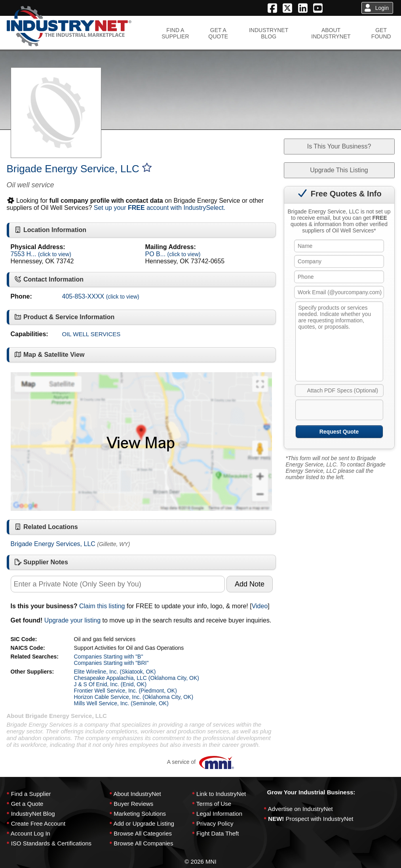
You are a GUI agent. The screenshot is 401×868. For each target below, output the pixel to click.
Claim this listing (102, 606)
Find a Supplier (31, 794)
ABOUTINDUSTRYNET (331, 33)
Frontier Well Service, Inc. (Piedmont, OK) (125, 691)
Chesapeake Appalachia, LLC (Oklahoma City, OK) (137, 678)
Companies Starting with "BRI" (111, 663)
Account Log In (30, 833)
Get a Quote (27, 804)
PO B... (173, 254)
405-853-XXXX (101, 296)
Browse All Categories (143, 833)
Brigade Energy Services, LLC (53, 544)
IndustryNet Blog (33, 814)
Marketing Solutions (140, 814)
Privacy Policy (215, 823)
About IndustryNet (137, 794)
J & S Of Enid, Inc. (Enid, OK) (110, 684)
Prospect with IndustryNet (320, 819)
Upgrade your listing (72, 620)
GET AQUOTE (218, 33)
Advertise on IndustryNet (300, 809)
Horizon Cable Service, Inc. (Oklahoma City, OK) (134, 697)
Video (260, 606)
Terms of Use (214, 804)
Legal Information (219, 814)
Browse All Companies (143, 843)
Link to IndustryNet (221, 794)
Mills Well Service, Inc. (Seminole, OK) (121, 703)
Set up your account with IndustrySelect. (160, 208)
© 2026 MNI (200, 861)
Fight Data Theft (218, 833)
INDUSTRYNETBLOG (269, 33)
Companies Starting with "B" (109, 657)
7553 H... (41, 254)
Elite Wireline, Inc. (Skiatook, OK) (115, 672)
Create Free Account (38, 823)
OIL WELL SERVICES (91, 334)
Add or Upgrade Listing (143, 823)
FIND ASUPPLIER (175, 33)
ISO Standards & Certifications (51, 843)
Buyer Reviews (133, 804)
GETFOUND (381, 33)
